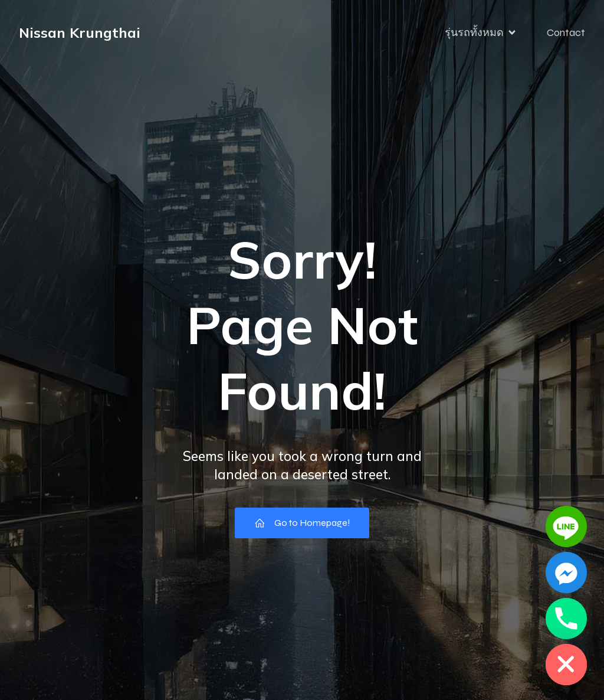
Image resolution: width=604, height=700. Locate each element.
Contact (566, 32)
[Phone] (566, 619)
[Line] (566, 526)
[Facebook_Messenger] (566, 573)
